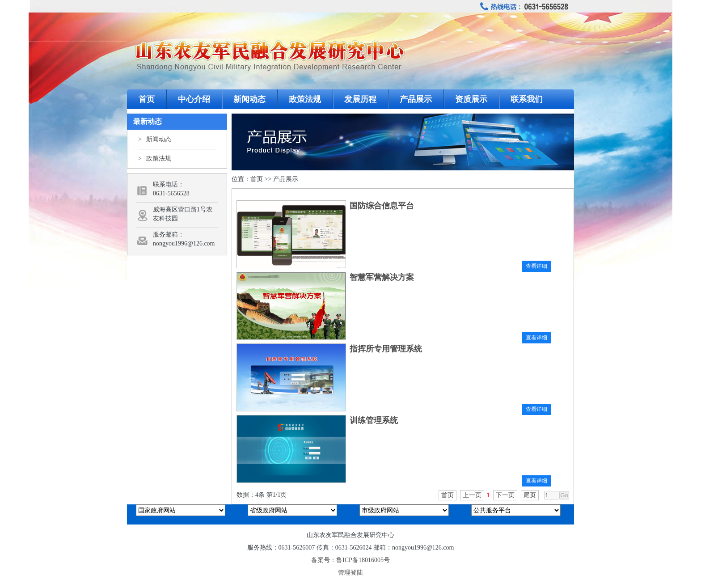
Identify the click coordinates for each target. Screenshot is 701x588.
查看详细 (536, 266)
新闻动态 (249, 99)
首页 (147, 99)
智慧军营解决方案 (382, 277)
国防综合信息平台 (382, 206)
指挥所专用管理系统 (386, 349)
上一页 (472, 495)
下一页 (505, 495)
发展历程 (360, 99)
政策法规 (305, 99)
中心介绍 (194, 99)
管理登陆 (350, 573)
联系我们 (527, 99)
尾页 (530, 495)
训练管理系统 (374, 420)
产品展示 (416, 99)
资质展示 (471, 99)
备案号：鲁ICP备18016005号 (350, 560)
